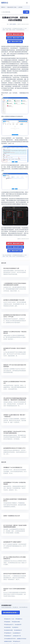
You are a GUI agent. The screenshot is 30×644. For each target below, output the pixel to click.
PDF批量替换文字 (8, 636)
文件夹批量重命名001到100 (10, 639)
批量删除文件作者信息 (22, 639)
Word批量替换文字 (18, 630)
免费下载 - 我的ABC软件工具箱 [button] (15, 34)
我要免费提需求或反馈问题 (11, 613)
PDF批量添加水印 (16, 641)
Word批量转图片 (8, 627)
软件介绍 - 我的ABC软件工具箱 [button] (15, 38)
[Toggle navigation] (27, 3)
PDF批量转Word (19, 619)
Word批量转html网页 (8, 630)
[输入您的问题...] (13, 12)
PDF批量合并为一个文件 (9, 619)
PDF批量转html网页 (16, 622)
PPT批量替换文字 (8, 633)
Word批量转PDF (18, 625)
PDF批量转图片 (7, 622)
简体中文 (11, 24)
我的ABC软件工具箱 (12, 7)
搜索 (26, 12)
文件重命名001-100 (17, 636)
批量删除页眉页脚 (8, 641)
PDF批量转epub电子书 (9, 625)
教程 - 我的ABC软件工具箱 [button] (15, 42)
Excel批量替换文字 (17, 633)
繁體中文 (15, 24)
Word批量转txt (15, 627)
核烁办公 (5, 3)
